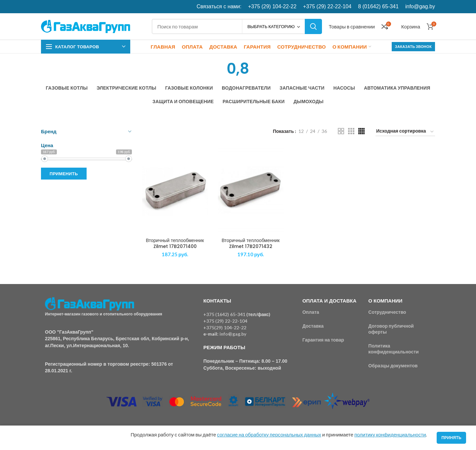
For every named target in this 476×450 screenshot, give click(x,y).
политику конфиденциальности (390, 434)
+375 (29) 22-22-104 (327, 6)
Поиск (313, 26)
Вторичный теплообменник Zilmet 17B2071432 (250, 243)
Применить (64, 174)
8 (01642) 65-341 (378, 6)
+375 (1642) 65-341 (224, 314)
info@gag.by (420, 6)
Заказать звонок (413, 46)
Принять (451, 438)
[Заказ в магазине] (405, 132)
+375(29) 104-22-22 (225, 327)
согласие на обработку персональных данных (269, 434)
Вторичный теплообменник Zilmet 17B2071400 (175, 243)
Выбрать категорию (271, 26)
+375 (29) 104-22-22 (272, 6)
